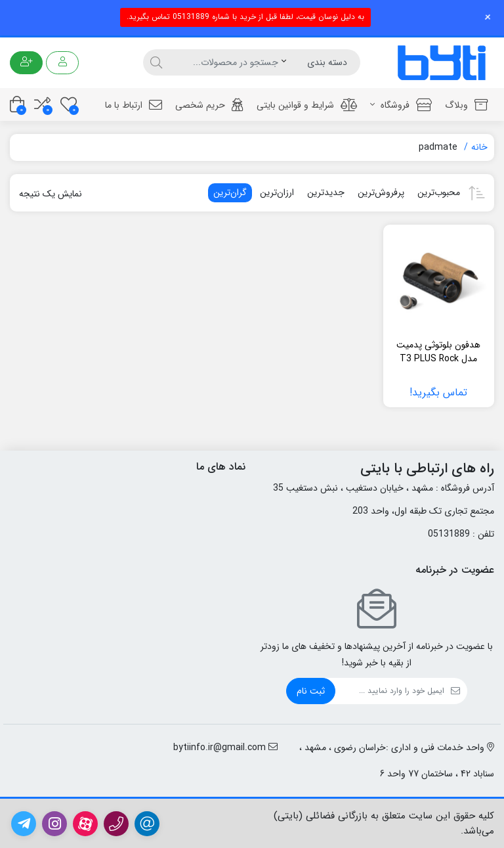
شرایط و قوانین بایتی (307, 105)
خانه (479, 147)
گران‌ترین (230, 192)
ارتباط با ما (134, 105)
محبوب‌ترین (439, 192)
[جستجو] (223, 62)
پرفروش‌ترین (381, 192)
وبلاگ (466, 105)
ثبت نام (311, 691)
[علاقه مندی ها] (69, 104)
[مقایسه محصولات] (42, 104)
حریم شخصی (209, 105)
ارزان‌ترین (277, 192)
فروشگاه (401, 105)
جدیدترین (326, 192)
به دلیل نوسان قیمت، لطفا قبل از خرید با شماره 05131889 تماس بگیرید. (245, 17)
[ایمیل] (390, 691)
